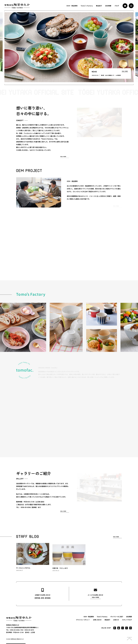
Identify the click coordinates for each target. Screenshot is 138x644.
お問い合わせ (97, 620)
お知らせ (116, 620)
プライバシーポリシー (83, 620)
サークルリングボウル (23, 570)
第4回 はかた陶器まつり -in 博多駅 (111, 75)
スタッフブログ (127, 620)
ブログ (117, 6)
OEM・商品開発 (72, 6)
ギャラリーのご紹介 (117, 617)
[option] (69, 47)
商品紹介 (99, 6)
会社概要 (108, 6)
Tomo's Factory (87, 6)
